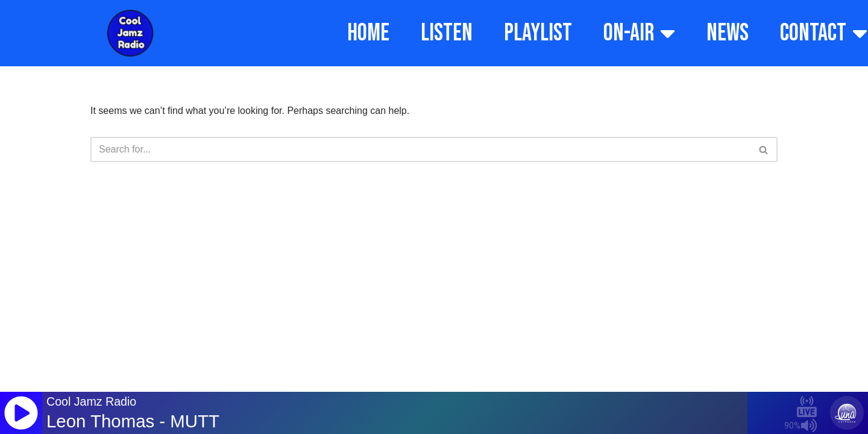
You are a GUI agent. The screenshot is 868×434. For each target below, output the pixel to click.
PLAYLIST (538, 33)
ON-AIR (639, 33)
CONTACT (824, 33)
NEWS (728, 33)
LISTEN (447, 33)
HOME (368, 33)
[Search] (420, 149)
